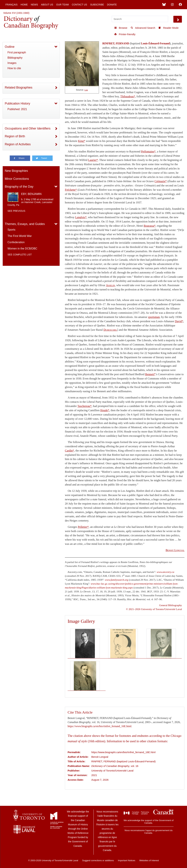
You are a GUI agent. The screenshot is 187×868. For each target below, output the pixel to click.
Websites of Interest (149, 860)
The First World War (20, 236)
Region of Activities (18, 144)
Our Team (63, 5)
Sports (11, 230)
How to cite (14, 68)
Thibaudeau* (128, 96)
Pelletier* (83, 527)
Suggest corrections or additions (98, 860)
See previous (16, 211)
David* (179, 321)
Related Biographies (19, 88)
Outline (10, 47)
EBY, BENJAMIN (31, 194)
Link (86, 90)
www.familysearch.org (117, 580)
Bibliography (15, 58)
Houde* (105, 410)
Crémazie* (161, 181)
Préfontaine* (148, 151)
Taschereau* (85, 406)
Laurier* (93, 160)
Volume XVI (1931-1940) (16, 13)
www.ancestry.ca (165, 572)
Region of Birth (15, 136)
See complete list (20, 255)
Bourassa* (150, 226)
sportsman (154, 317)
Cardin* (69, 451)
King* (82, 141)
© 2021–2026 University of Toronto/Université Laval (154, 609)
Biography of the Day (19, 187)
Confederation (16, 242)
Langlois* (81, 217)
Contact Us (80, 5)
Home (24, 5)
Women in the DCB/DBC (22, 249)
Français (11, 5)
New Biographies (16, 171)
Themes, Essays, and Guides (25, 224)
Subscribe (97, 5)
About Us (47, 5)
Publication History (17, 103)
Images (12, 63)
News (34, 5)
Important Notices (127, 860)
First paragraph (17, 52)
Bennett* (150, 374)
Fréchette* (71, 190)
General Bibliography (171, 605)
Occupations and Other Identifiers (28, 128)
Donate (112, 5)
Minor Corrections (17, 179)
